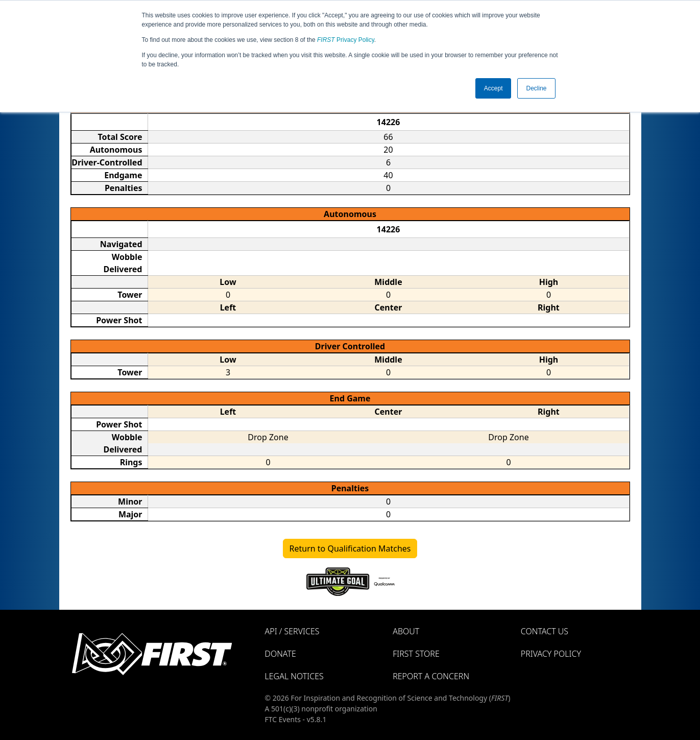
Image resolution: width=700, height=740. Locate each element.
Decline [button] (536, 88)
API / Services (292, 631)
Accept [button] (493, 88)
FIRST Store (416, 654)
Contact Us (545, 631)
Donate (281, 654)
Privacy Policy (346, 40)
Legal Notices (294, 676)
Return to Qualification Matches (350, 548)
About (406, 631)
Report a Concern (431, 676)
